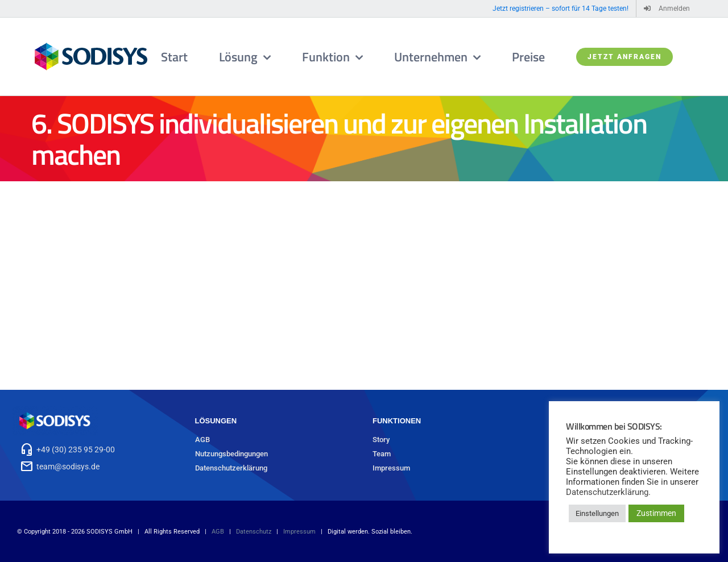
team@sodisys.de (68, 467)
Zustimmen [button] (656, 513)
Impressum (391, 468)
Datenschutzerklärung (231, 468)
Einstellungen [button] (597, 513)
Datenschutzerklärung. (608, 492)
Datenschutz (254, 532)
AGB (202, 440)
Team (382, 454)
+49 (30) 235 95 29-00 (76, 449)
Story (381, 440)
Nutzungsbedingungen (231, 454)
